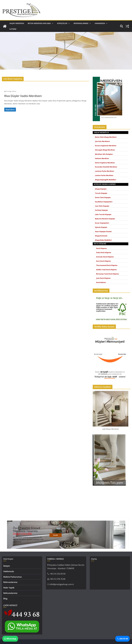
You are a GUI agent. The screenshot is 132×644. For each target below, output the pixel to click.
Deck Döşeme (101, 248)
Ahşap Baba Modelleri (103, 240)
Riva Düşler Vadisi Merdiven (23, 96)
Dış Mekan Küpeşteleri (104, 202)
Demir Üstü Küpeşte (103, 197)
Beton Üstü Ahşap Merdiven (106, 137)
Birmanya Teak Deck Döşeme (107, 274)
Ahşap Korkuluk (101, 236)
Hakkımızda (100, 23)
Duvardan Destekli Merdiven (106, 167)
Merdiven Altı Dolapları (104, 154)
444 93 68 (122, 639)
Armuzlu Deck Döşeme (105, 257)
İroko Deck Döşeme (104, 253)
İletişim (13, 29)
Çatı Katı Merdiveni (102, 141)
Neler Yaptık (9, 588)
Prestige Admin (11, 91)
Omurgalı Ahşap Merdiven (105, 150)
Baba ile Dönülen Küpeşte (105, 219)
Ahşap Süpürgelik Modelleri (106, 180)
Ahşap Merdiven (17, 23)
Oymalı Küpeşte (101, 227)
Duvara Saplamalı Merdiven (106, 146)
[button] (52, 23)
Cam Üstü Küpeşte (102, 206)
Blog (5, 599)
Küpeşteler (62, 23)
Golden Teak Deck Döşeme (106, 270)
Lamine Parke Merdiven (104, 175)
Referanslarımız (81, 23)
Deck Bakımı (101, 282)
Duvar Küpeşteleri (102, 223)
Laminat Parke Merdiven (105, 171)
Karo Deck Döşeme (103, 261)
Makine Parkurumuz (13, 577)
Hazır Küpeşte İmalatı (103, 232)
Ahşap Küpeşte (101, 189)
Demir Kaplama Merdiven (105, 163)
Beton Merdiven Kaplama (39, 23)
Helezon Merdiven (102, 158)
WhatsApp (10, 639)
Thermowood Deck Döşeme (107, 265)
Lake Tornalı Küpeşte (103, 214)
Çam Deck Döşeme (103, 278)
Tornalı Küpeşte (101, 193)
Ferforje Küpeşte (101, 210)
